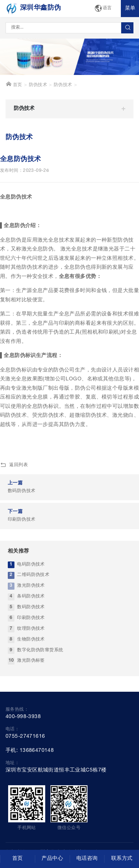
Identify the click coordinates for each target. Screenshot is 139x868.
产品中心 (52, 859)
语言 (103, 9)
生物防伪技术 (31, 640)
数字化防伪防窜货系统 (40, 650)
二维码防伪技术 (33, 575)
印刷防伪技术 (31, 618)
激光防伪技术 (31, 586)
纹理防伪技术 (31, 629)
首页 (14, 84)
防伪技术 (38, 85)
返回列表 (14, 465)
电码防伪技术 (31, 565)
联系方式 (122, 859)
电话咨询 (87, 859)
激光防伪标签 (31, 661)
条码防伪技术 (31, 597)
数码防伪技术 (31, 607)
